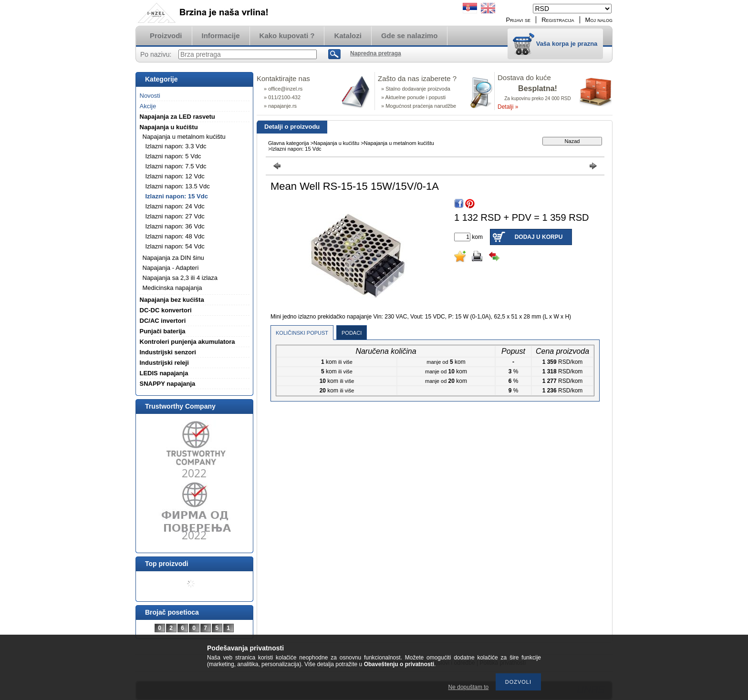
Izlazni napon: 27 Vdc (175, 216)
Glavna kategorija (289, 143)
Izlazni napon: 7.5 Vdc (176, 166)
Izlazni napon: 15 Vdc (177, 196)
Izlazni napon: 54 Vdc (175, 246)
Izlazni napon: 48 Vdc (175, 236)
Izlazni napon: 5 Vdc (173, 156)
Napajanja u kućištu (336, 143)
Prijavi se (519, 20)
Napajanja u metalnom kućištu (399, 143)
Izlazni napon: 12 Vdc (175, 176)
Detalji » (508, 107)
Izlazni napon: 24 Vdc (175, 206)
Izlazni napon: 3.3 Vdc (176, 146)
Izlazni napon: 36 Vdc (175, 226)
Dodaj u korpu (539, 237)
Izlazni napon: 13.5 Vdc (178, 186)
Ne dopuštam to (469, 687)
